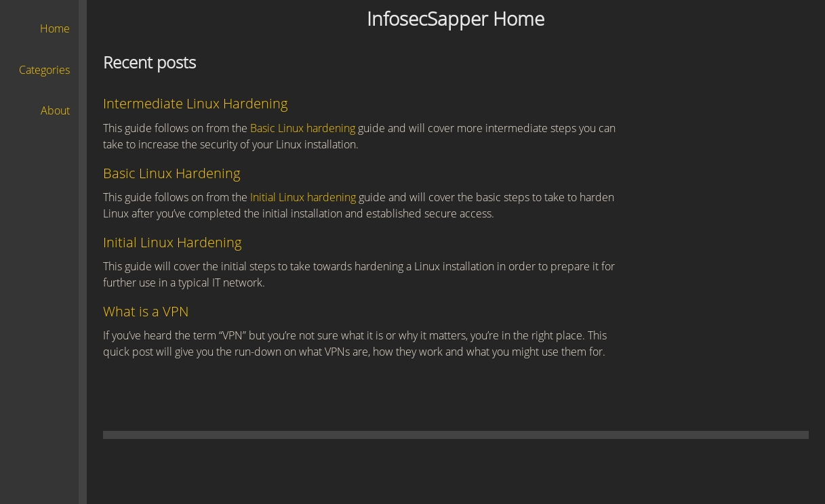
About (55, 110)
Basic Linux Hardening (172, 173)
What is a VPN (146, 311)
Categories (44, 70)
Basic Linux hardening (303, 128)
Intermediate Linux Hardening (195, 103)
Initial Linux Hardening (172, 242)
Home (55, 28)
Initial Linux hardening (303, 197)
